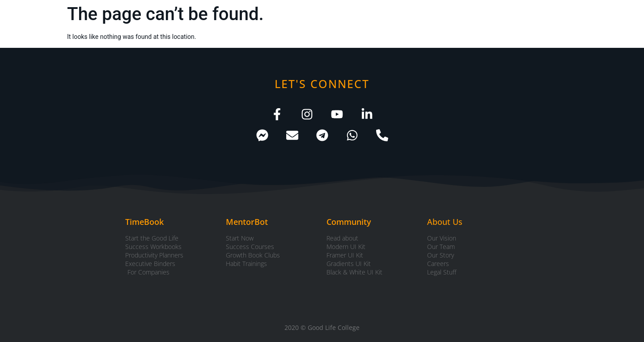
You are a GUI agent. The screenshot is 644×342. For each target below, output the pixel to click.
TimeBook (144, 222)
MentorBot (247, 222)
